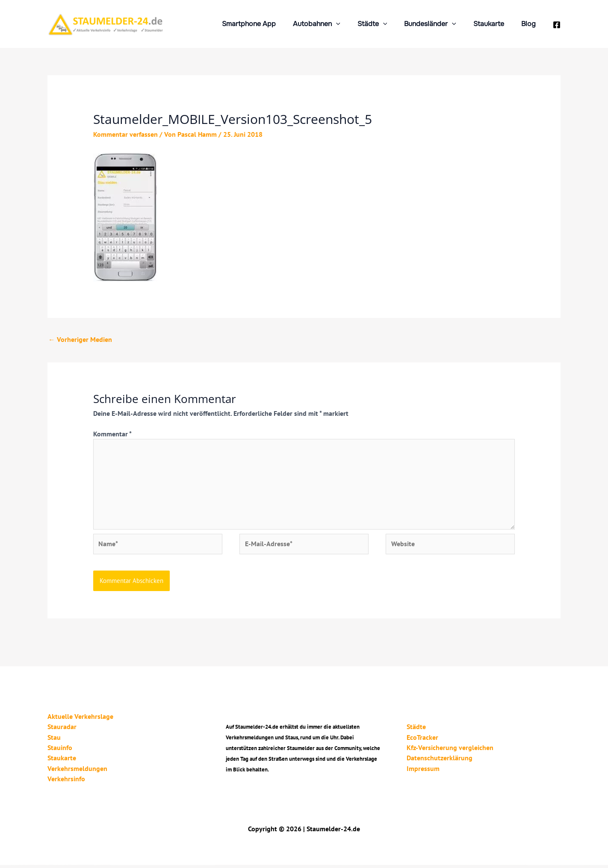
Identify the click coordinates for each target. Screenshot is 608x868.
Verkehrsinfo (66, 782)
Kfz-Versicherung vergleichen (447, 751)
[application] (351, 24)
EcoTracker (419, 741)
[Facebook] (557, 25)
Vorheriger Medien (80, 340)
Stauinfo (60, 751)
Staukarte (494, 24)
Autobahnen (332, 24)
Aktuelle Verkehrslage (80, 720)
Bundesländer (439, 24)
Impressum (420, 771)
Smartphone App (268, 24)
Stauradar (62, 730)
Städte (384, 24)
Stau (54, 741)
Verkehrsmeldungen (77, 771)
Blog (530, 24)
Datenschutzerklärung (437, 761)
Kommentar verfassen (125, 134)
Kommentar (112, 434)
